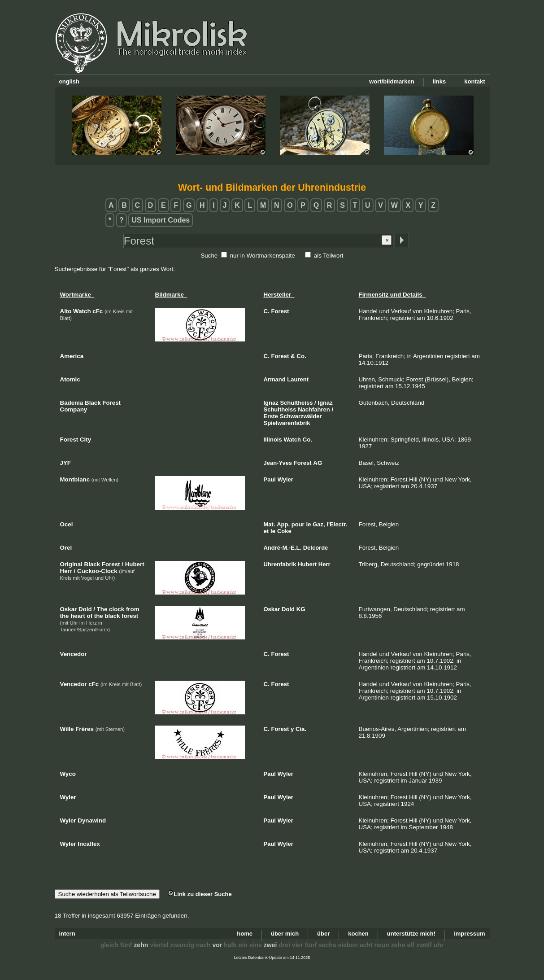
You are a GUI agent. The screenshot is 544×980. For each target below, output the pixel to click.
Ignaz (271, 403)
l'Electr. (337, 524)
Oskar (272, 609)
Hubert (307, 564)
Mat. (270, 524)
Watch (292, 440)
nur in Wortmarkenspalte (263, 256)
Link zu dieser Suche (200, 894)
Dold (288, 609)
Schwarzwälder (301, 416)
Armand (275, 379)
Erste (271, 416)
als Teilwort (329, 256)
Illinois (273, 440)
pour (298, 524)
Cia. (301, 729)
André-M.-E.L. (283, 548)
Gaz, (319, 524)
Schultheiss (296, 403)
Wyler (285, 479)
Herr (324, 564)
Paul (270, 479)
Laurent (298, 379)
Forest (280, 311)
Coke (284, 531)
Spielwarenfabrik (287, 423)
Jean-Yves (278, 463)
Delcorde (316, 548)
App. (283, 524)
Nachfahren (314, 409)
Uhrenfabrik (280, 564)
